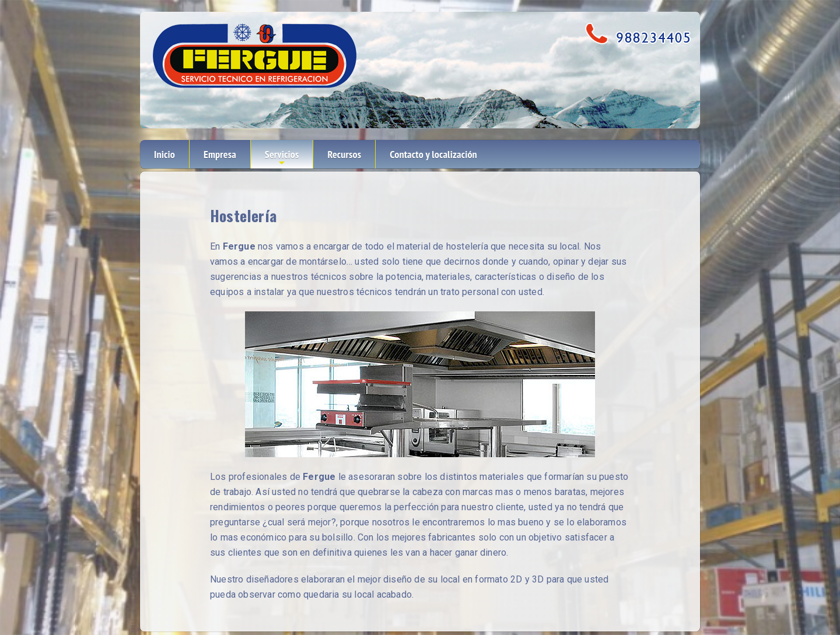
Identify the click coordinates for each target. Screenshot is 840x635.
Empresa (220, 154)
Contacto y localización (433, 154)
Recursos (344, 154)
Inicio (164, 154)
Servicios (282, 158)
